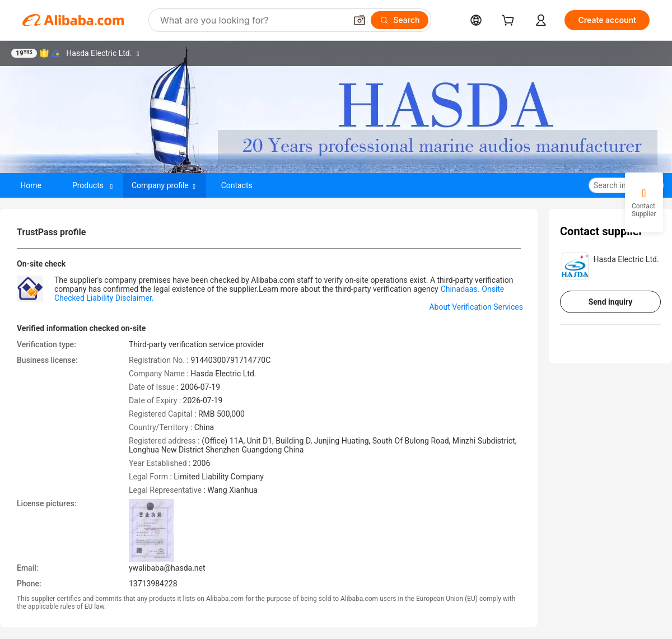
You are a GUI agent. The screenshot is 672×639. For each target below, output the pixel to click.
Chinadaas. (460, 289)
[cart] (510, 22)
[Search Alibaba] (252, 20)
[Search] (400, 20)
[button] (360, 20)
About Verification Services (476, 307)
